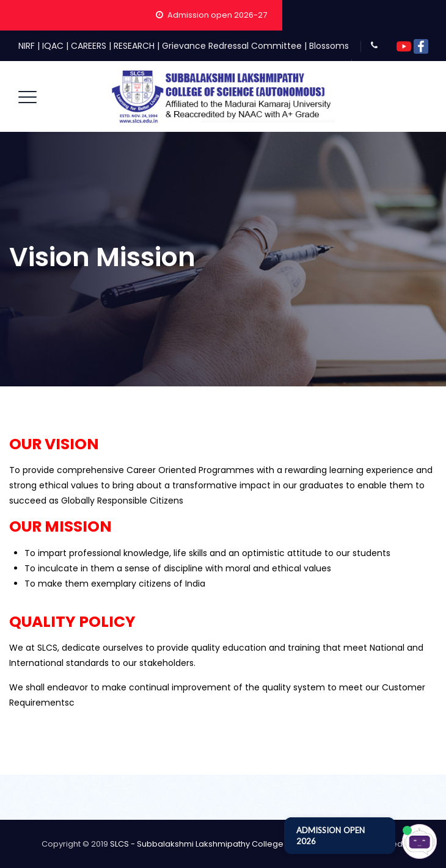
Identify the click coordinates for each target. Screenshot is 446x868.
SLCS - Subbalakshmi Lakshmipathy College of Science (219, 844)
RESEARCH (134, 46)
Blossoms (329, 46)
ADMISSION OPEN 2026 (331, 836)
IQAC (53, 46)
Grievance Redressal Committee (232, 46)
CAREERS (89, 46)
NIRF (27, 46)
